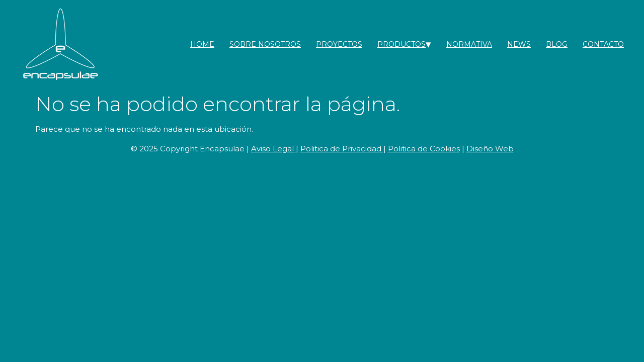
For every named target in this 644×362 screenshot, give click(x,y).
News (519, 44)
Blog (557, 44)
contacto (603, 44)
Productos (401, 44)
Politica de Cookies (424, 149)
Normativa (469, 44)
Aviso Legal (273, 149)
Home (202, 44)
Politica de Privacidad (342, 149)
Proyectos (339, 44)
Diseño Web (490, 149)
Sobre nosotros (265, 44)
